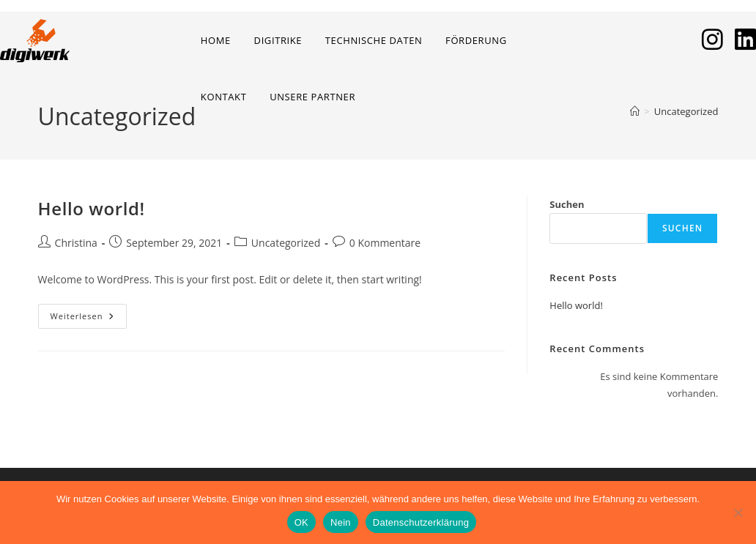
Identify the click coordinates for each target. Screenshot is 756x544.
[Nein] (738, 513)
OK (301, 522)
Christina (76, 243)
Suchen (567, 204)
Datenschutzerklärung (421, 522)
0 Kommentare (385, 243)
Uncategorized (686, 111)
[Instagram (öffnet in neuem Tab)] (712, 39)
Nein (341, 522)
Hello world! (92, 208)
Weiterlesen (89, 319)
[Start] (635, 111)
